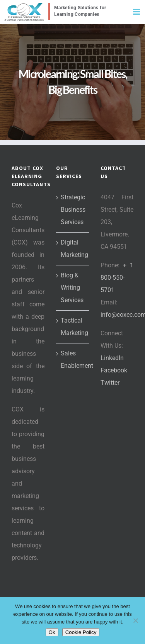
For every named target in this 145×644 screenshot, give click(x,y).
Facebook (114, 370)
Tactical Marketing (73, 327)
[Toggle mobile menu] (137, 12)
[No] (135, 620)
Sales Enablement (73, 359)
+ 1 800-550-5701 (117, 278)
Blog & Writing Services (72, 288)
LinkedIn (112, 358)
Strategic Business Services (73, 210)
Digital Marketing (73, 249)
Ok (52, 632)
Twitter (110, 383)
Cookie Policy (81, 632)
